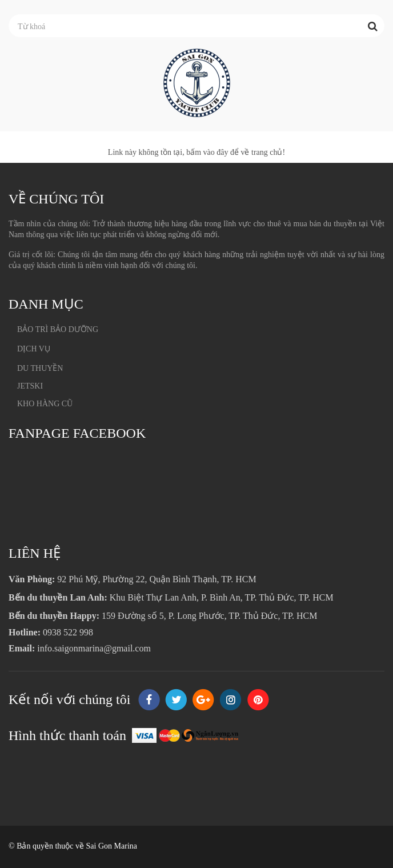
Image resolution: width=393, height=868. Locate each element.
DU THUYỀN (40, 368)
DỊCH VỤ (34, 349)
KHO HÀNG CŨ (45, 404)
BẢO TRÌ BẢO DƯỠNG (58, 329)
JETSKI (30, 386)
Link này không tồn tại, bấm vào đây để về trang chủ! (196, 152)
